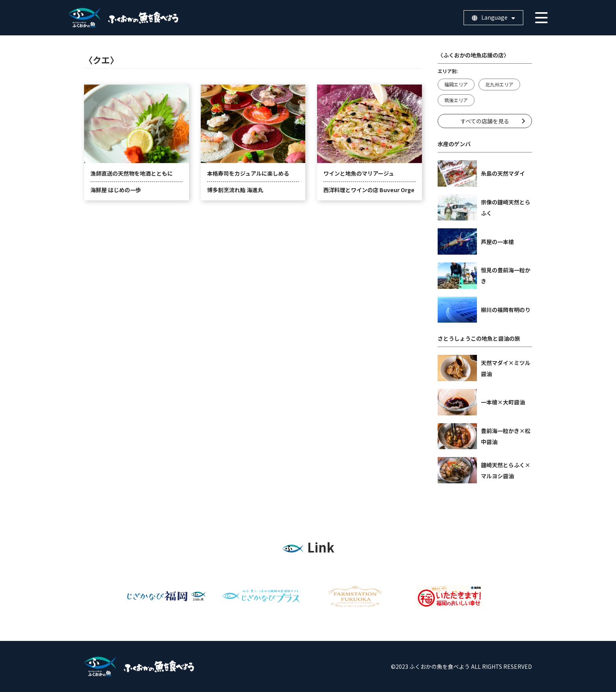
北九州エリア (499, 84)
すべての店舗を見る (485, 121)
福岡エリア (456, 84)
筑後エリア (456, 100)
